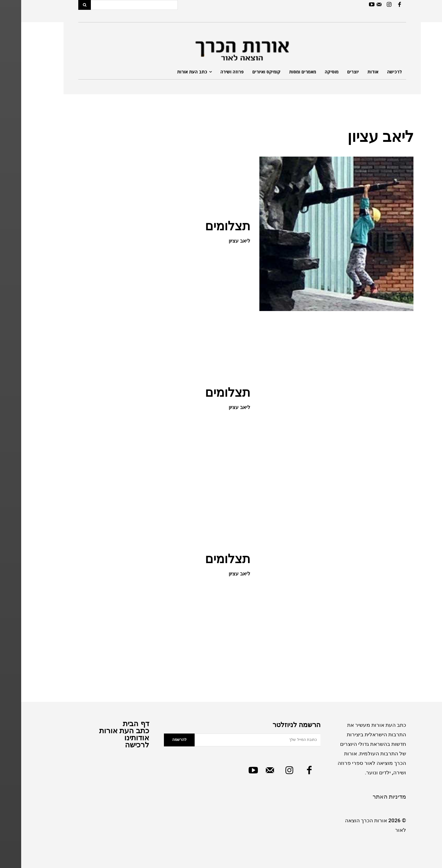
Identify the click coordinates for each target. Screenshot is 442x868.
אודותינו (116, 738)
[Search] (63, 5)
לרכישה (116, 745)
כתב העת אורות (103, 731)
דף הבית (115, 724)
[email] (236, 740)
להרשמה (158, 740)
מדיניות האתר (368, 797)
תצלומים (206, 226)
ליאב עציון (218, 241)
